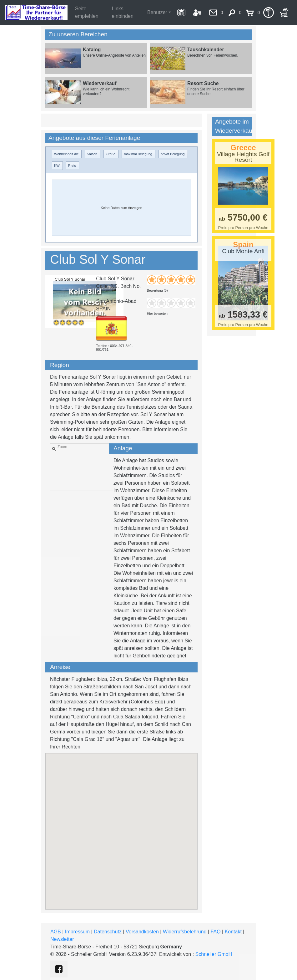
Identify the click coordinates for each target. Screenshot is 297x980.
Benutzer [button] (157, 12)
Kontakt (233, 932)
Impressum (77, 932)
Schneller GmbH (214, 954)
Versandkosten (142, 932)
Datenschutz (108, 932)
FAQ (216, 932)
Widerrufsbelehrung (185, 932)
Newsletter (62, 939)
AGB (56, 932)
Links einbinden (122, 12)
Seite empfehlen (87, 12)
